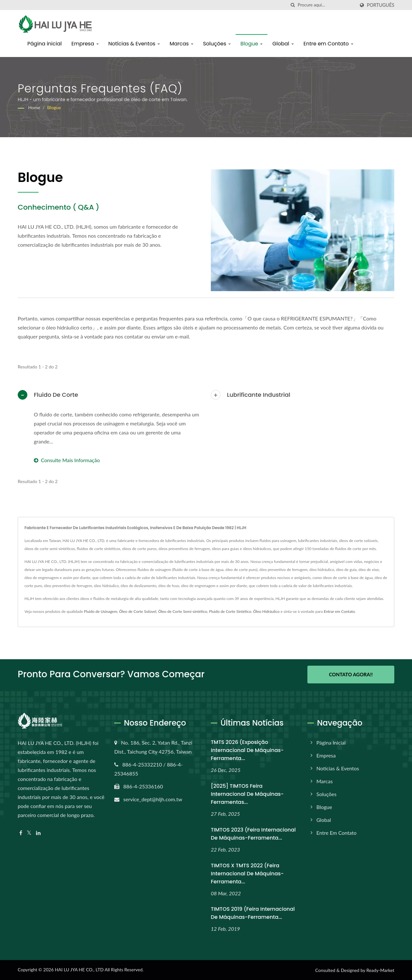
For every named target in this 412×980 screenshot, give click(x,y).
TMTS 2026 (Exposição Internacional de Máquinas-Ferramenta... (247, 750)
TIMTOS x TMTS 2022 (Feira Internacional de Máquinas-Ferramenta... (247, 873)
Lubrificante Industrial (259, 395)
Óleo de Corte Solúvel (138, 611)
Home (34, 107)
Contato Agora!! (351, 674)
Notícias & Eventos (134, 44)
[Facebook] (21, 833)
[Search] (326, 5)
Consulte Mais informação (67, 460)
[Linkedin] (38, 833)
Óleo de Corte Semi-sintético (183, 611)
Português (381, 5)
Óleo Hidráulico (266, 611)
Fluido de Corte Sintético (230, 611)
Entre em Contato (328, 44)
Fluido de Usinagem (101, 611)
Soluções (217, 44)
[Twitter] (29, 833)
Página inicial (45, 44)
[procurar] (293, 5)
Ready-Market (380, 970)
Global (283, 44)
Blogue (252, 44)
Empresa (85, 44)
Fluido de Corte (56, 395)
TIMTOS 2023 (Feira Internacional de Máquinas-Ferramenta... (253, 833)
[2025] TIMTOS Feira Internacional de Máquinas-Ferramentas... (247, 794)
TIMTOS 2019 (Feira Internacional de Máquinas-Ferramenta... (253, 913)
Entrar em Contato (339, 611)
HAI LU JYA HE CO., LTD (79, 969)
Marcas (182, 44)
